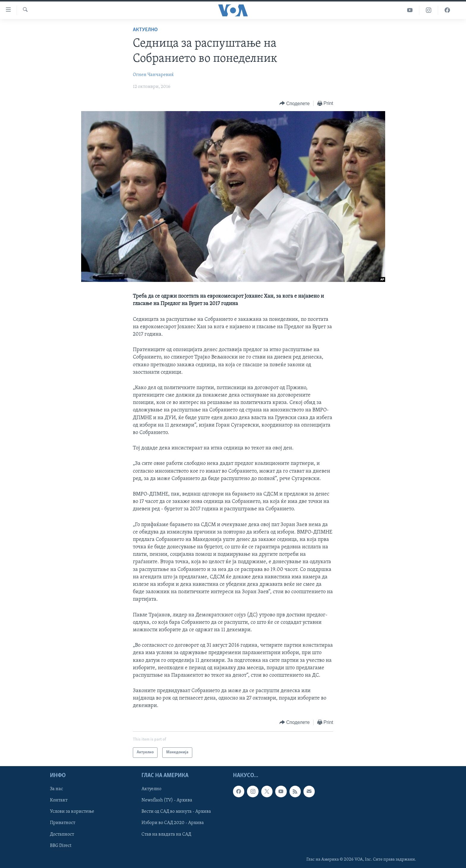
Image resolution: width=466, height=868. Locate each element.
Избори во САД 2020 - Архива (173, 823)
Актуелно (145, 30)
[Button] (295, 104)
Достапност (62, 834)
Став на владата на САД (166, 834)
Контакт (59, 800)
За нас (56, 789)
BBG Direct (61, 845)
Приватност (63, 823)
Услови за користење (72, 812)
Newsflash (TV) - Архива (167, 800)
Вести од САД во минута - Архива (176, 812)
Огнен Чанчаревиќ (153, 75)
